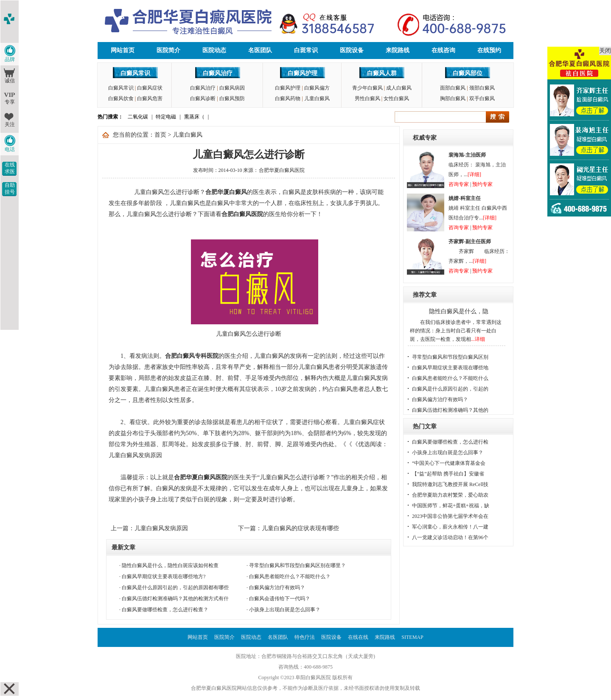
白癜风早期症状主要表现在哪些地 (450, 368)
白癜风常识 (135, 73)
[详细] (474, 174)
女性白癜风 (396, 98)
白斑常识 (306, 50)
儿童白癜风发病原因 (161, 528)
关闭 (605, 51)
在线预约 (489, 50)
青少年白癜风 (367, 88)
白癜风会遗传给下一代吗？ (280, 599)
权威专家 (425, 138)
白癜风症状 (150, 88)
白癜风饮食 (121, 98)
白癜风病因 (232, 88)
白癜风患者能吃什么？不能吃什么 (450, 378)
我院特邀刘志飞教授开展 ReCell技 (450, 484)
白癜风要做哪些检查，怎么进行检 (450, 442)
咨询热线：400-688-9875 (305, 667)
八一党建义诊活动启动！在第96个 (450, 537)
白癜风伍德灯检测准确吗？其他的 (450, 410)
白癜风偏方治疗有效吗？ (277, 588)
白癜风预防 (232, 98)
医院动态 (214, 50)
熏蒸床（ (194, 117)
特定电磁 (166, 117)
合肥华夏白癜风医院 (282, 170)
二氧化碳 (138, 117)
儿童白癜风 (317, 98)
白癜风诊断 (203, 98)
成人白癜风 (399, 88)
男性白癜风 (367, 98)
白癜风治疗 (218, 73)
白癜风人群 (382, 73)
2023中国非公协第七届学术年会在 (450, 516)
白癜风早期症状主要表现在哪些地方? (164, 576)
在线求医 (10, 168)
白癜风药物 (288, 98)
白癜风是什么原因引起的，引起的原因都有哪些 (175, 588)
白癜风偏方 (317, 88)
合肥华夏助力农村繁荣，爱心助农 (450, 495)
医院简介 (168, 50)
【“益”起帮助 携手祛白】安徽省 (448, 474)
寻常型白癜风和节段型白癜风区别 (450, 357)
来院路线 (398, 50)
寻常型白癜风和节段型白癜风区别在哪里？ (297, 565)
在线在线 (358, 637)
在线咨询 (443, 50)
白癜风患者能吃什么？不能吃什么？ (290, 576)
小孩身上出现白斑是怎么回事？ (285, 610)
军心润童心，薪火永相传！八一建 (450, 527)
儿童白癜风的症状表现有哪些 (300, 528)
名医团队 (260, 50)
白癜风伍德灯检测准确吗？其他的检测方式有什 (175, 599)
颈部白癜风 (482, 88)
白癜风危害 (150, 98)
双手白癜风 (482, 98)
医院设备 (352, 50)
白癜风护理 (303, 73)
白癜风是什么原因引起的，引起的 (450, 389)
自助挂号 (10, 188)
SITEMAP (412, 637)
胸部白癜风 (453, 98)
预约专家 (482, 184)
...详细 (478, 339)
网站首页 (123, 50)
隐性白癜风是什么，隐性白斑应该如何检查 (170, 565)
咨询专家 (459, 184)
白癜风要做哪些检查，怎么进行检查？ (165, 610)
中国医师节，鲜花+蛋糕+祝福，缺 (451, 506)
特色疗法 (305, 637)
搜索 (497, 117)
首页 (160, 135)
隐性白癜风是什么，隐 (459, 311)
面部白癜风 (453, 88)
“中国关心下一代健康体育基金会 (449, 463)
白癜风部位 (468, 73)
